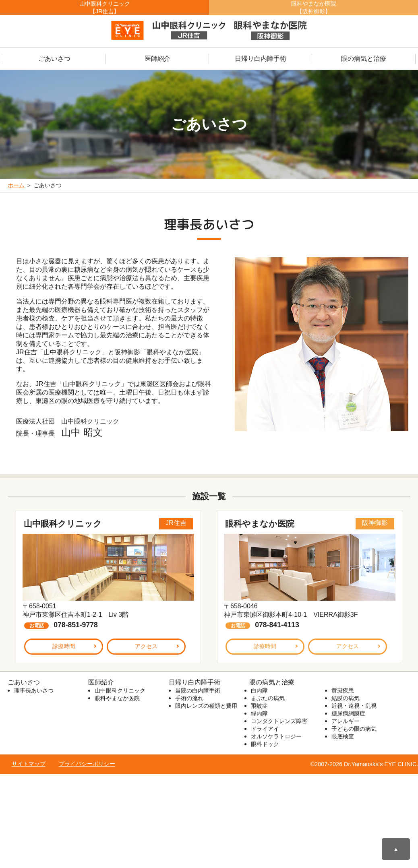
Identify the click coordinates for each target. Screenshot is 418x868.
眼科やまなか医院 (117, 698)
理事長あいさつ (34, 690)
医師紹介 (157, 59)
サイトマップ (29, 764)
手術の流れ (189, 698)
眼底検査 (343, 736)
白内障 (259, 690)
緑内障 (259, 713)
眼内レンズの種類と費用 (206, 706)
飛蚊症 (259, 706)
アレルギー (346, 721)
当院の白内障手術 (198, 690)
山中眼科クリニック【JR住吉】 (105, 7)
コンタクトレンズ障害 (279, 721)
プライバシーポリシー (87, 764)
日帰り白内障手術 (261, 59)
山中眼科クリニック (120, 690)
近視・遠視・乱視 (354, 706)
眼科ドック (265, 744)
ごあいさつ (54, 59)
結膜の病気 (346, 698)
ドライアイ (265, 729)
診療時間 (64, 646)
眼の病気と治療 (364, 59)
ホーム (16, 185)
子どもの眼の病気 (354, 729)
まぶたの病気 (268, 698)
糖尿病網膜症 (348, 713)
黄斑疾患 (343, 690)
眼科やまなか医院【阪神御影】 (314, 7)
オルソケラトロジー (276, 736)
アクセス (146, 646)
